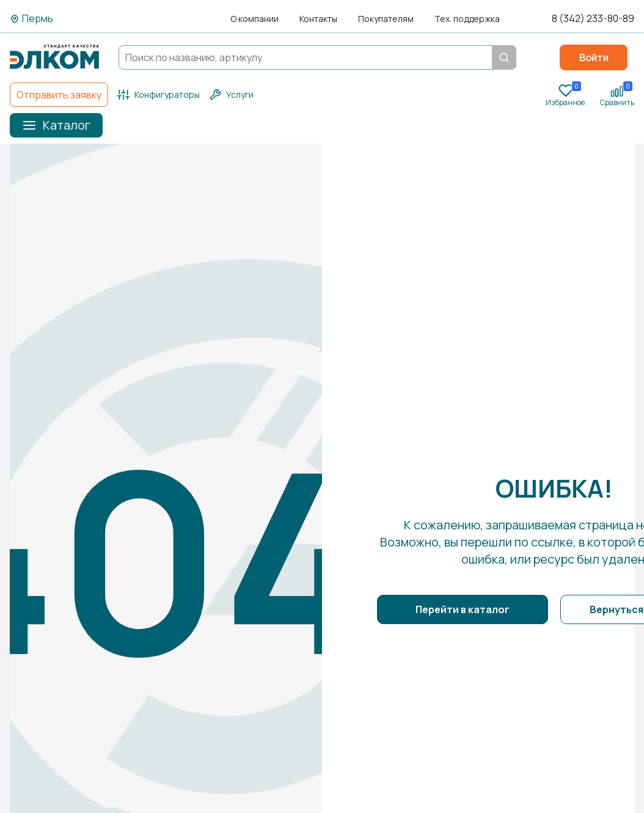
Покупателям (386, 19)
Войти (594, 57)
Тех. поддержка (467, 19)
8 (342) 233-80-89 (593, 19)
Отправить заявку (59, 95)
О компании (254, 19)
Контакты (318, 19)
